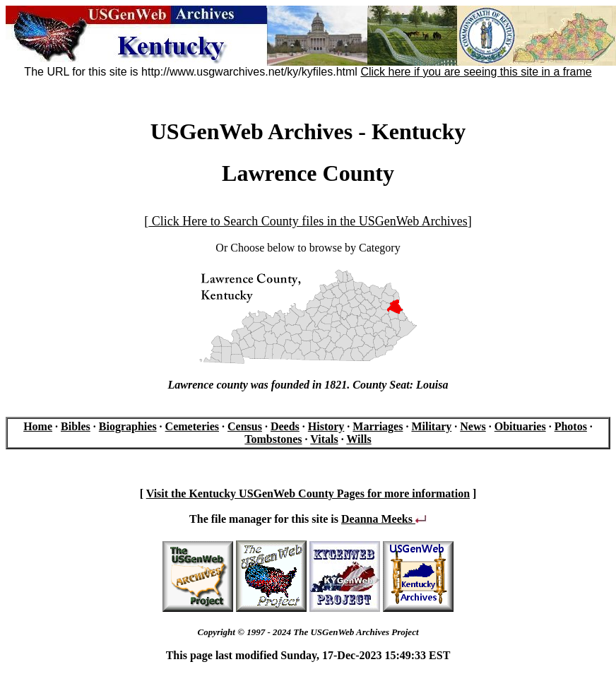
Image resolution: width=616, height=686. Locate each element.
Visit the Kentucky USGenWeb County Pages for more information (308, 493)
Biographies (128, 426)
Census (245, 426)
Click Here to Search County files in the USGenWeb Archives (308, 221)
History (326, 426)
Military (431, 426)
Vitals (324, 439)
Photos (571, 426)
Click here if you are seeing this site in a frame (476, 72)
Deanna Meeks (384, 519)
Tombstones (273, 439)
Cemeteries (192, 426)
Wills (359, 439)
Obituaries (520, 426)
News (473, 426)
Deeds (285, 426)
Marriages (378, 426)
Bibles (76, 426)
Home (38, 426)
